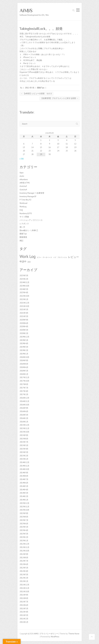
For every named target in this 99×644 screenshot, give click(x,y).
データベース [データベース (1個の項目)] (47, 257)
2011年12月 (24, 585)
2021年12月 (24, 303)
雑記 (21, 241)
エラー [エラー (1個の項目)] (39, 257)
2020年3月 (24, 330)
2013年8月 (24, 517)
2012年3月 (24, 575)
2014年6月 (24, 483)
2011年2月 (24, 619)
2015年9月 (24, 435)
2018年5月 (24, 371)
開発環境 (23, 237)
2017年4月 (24, 391)
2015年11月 (24, 428)
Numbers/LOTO (26, 213)
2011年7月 (24, 602)
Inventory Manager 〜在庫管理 (32, 193)
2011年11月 (24, 588)
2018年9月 (24, 360)
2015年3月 (24, 452)
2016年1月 (24, 422)
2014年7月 (24, 479)
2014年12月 (24, 462)
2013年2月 (24, 537)
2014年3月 (24, 493)
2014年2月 (24, 496)
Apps (22, 173)
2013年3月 (24, 534)
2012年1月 (24, 581)
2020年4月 (24, 326)
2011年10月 (24, 592)
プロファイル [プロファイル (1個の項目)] (62, 257)
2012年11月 (24, 547)
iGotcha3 (23, 186)
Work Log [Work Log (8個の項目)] (28, 256)
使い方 (22, 227)
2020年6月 (24, 323)
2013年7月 (24, 520)
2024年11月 (24, 282)
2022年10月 (24, 296)
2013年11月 (24, 507)
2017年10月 (24, 381)
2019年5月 (24, 340)
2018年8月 (24, 364)
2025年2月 (24, 279)
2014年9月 (24, 473)
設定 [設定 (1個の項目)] (29, 262)
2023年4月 (24, 293)
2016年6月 (24, 411)
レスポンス (24, 224)
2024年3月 (24, 289)
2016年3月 (24, 415)
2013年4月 (24, 530)
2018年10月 (24, 357)
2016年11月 (24, 401)
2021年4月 (24, 313)
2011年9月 (24, 595)
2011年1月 (24, 622)
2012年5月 (24, 568)
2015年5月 (24, 445)
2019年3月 (24, 347)
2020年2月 (24, 333)
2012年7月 (24, 561)
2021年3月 (24, 316)
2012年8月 (24, 558)
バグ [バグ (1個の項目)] (55, 257)
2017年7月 (24, 388)
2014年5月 (24, 486)
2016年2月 (24, 418)
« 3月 (22, 159)
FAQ (21, 210)
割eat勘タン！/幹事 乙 (29, 230)
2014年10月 (24, 469)
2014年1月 (24, 500)
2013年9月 (24, 513)
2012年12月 (24, 544)
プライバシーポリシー (49, 634)
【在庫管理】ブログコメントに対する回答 (59, 98)
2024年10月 (24, 286)
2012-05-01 (30, 88)
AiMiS (26, 10)
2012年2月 (24, 578)
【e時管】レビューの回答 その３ (36, 94)
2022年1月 (24, 299)
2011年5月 (24, 609)
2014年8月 (24, 476)
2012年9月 (24, 554)
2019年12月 (24, 337)
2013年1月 (24, 541)
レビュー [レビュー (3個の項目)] (73, 257)
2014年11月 (24, 466)
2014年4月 (24, 490)
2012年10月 (24, 551)
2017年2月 (24, 394)
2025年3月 (24, 276)
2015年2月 (24, 456)
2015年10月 (24, 432)
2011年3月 (24, 615)
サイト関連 (24, 217)
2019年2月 (24, 350)
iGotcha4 (23, 190)
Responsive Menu (78, 10)
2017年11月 (24, 377)
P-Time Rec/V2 (25, 200)
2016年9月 (24, 408)
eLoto (22, 176)
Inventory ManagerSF (28, 196)
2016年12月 (24, 398)
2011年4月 (24, 612)
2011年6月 (24, 605)
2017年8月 (24, 384)
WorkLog (23, 207)
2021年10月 (24, 306)
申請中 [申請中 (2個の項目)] (23, 261)
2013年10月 (24, 510)
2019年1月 (24, 354)
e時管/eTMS (25, 183)
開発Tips (41, 88)
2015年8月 (24, 439)
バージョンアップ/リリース (31, 220)
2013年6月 (24, 524)
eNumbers (24, 179)
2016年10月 (24, 405)
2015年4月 (24, 449)
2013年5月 (24, 527)
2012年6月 (24, 564)
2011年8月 (24, 598)
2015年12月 (24, 425)
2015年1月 (24, 459)
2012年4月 (24, 571)
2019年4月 (24, 343)
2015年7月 (24, 442)
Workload (23, 203)
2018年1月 (24, 374)
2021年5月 (24, 310)
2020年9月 (24, 320)
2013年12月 (24, 503)
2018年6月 (24, 367)
